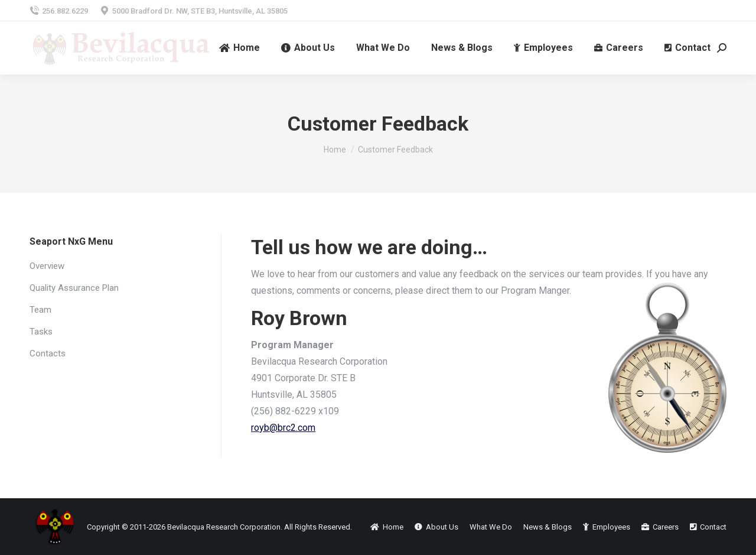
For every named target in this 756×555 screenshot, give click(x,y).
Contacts (48, 353)
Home (335, 150)
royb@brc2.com (283, 428)
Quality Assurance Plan (74, 288)
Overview (47, 266)
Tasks (41, 332)
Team (40, 310)
